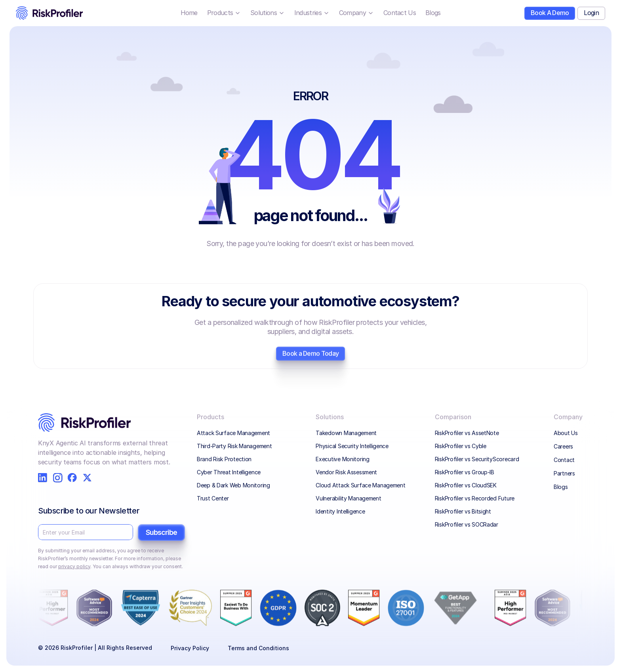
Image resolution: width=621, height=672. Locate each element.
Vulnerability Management (348, 498)
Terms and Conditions (258, 648)
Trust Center (213, 498)
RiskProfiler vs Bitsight (463, 511)
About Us (566, 433)
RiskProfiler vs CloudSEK (466, 485)
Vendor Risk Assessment (346, 472)
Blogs (561, 487)
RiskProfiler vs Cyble (461, 446)
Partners (564, 473)
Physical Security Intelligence (352, 446)
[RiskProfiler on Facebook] (72, 478)
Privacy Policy (190, 648)
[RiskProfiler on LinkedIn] (43, 478)
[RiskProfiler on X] (87, 478)
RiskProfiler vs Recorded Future (475, 498)
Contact (564, 460)
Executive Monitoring (342, 459)
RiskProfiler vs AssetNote (467, 433)
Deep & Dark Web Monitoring (233, 485)
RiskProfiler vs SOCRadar (467, 524)
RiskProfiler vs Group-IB (465, 472)
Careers (563, 446)
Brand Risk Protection (224, 459)
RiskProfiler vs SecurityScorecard (477, 459)
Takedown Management (347, 433)
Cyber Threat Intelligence (229, 472)
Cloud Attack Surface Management (360, 485)
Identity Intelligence (340, 511)
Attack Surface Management (233, 433)
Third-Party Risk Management (234, 446)
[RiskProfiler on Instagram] (58, 478)
